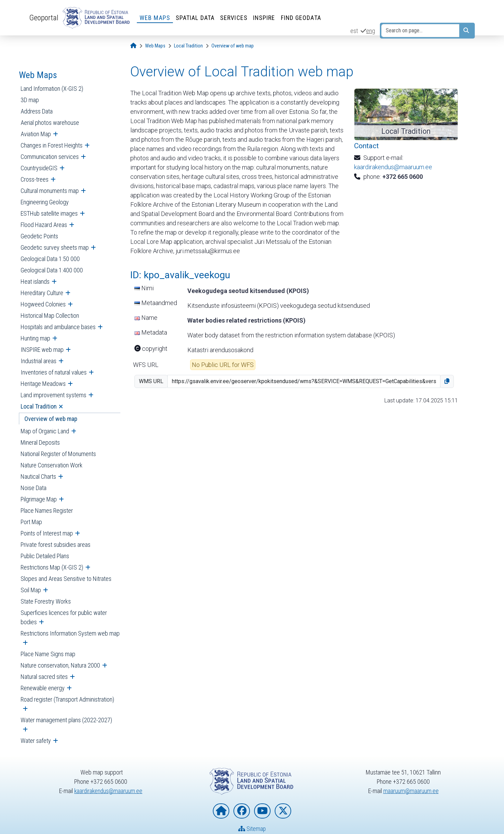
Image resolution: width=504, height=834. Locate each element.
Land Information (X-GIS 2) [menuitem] (52, 89)
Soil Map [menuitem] (31, 590)
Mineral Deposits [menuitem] (40, 442)
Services (234, 18)
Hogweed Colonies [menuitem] (43, 304)
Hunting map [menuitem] (35, 338)
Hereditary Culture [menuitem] (42, 293)
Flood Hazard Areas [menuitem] (44, 225)
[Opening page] (133, 46)
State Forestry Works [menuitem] (46, 601)
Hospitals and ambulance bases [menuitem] (58, 327)
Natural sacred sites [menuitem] (44, 677)
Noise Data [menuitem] (34, 488)
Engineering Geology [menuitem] (45, 202)
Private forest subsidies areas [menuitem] (56, 545)
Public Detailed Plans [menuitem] (45, 556)
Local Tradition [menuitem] (39, 406)
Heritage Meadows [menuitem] (43, 384)
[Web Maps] (155, 46)
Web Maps (155, 18)
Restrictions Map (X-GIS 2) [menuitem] (52, 567)
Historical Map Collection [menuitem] (50, 316)
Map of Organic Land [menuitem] (45, 431)
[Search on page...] (420, 31)
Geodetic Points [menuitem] (39, 236)
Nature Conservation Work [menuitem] (52, 465)
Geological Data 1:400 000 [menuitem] (52, 270)
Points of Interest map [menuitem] (47, 533)
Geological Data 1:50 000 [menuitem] (50, 259)
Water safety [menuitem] (36, 741)
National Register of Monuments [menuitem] (58, 454)
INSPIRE (264, 18)
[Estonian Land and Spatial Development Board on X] (283, 811)
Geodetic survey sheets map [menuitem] (55, 247)
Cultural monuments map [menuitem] (50, 191)
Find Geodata (301, 18)
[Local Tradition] (188, 46)
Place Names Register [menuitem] (47, 511)
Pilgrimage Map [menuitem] (39, 499)
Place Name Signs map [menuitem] (48, 654)
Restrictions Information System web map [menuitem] (70, 633)
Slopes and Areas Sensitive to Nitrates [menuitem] (66, 579)
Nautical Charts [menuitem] (38, 476)
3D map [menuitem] (30, 100)
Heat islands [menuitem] (35, 281)
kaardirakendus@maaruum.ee (393, 167)
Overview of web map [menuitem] (51, 419)
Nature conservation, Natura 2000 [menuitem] (60, 665)
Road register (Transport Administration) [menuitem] (67, 699)
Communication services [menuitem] (50, 157)
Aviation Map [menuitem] (36, 134)
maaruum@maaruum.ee (411, 791)
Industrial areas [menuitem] (39, 361)
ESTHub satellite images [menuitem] (49, 213)
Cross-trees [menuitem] (35, 179)
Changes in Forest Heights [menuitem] (52, 145)
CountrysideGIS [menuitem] (39, 168)
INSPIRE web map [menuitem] (42, 350)
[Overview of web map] (233, 46)
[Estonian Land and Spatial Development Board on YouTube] (262, 811)
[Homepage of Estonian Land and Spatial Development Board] (221, 811)
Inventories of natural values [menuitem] (54, 372)
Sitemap (252, 829)
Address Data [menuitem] (37, 111)
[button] (447, 381)
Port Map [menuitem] (31, 522)
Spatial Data (195, 18)
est (354, 31)
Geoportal (44, 18)
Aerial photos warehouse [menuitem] (50, 123)
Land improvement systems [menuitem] (53, 395)
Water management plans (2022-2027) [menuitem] (66, 720)
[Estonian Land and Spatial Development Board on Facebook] (242, 811)
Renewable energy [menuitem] (43, 688)
